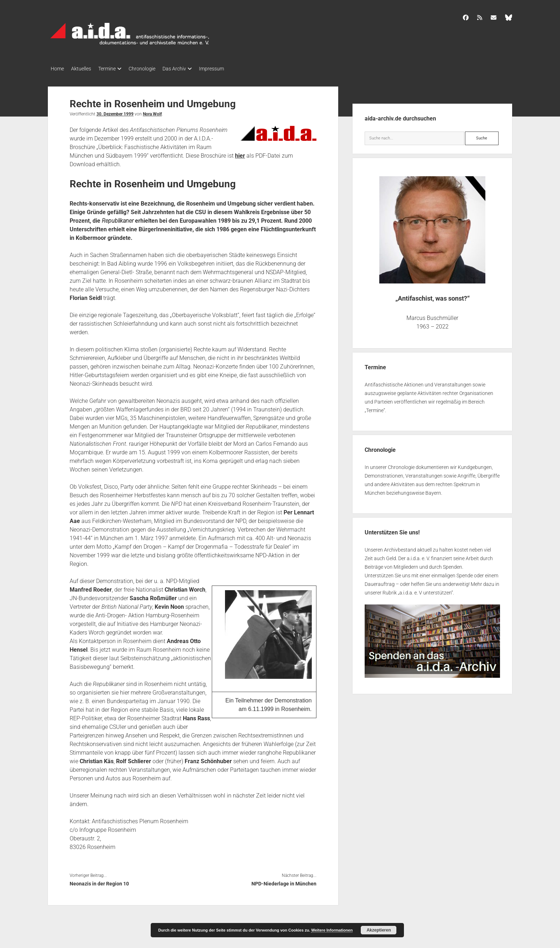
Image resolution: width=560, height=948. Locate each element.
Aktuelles (85, 69)
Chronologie (153, 69)
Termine (114, 69)
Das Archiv (189, 69)
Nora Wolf (152, 112)
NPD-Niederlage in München (284, 882)
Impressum (229, 69)
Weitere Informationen (332, 930)
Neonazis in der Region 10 (99, 882)
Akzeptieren (379, 930)
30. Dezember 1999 (115, 112)
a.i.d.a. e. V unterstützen (425, 591)
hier (240, 154)
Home (57, 69)
